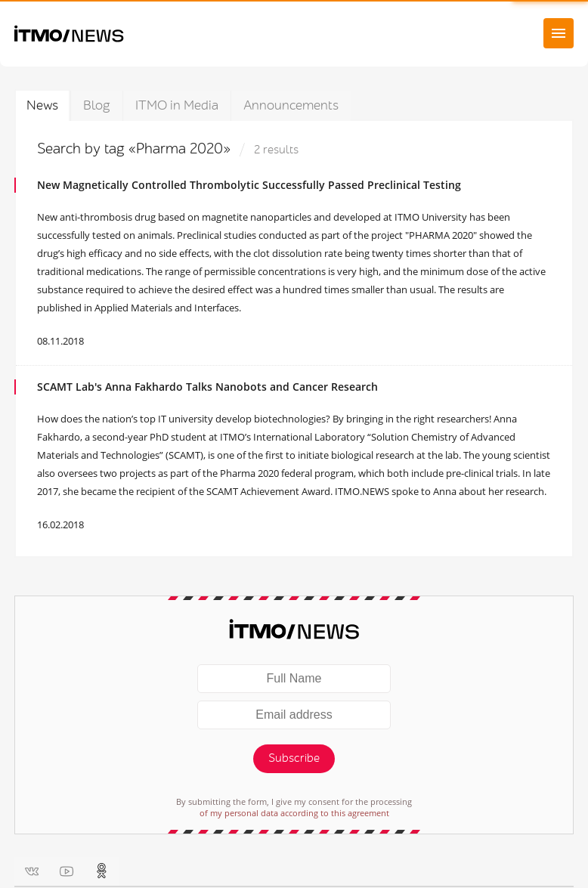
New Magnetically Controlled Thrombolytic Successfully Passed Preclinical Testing (249, 185)
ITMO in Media (177, 105)
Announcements (291, 105)
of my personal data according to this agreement (294, 813)
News (42, 105)
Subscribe (294, 758)
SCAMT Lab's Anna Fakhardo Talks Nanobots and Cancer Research (207, 387)
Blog (97, 105)
